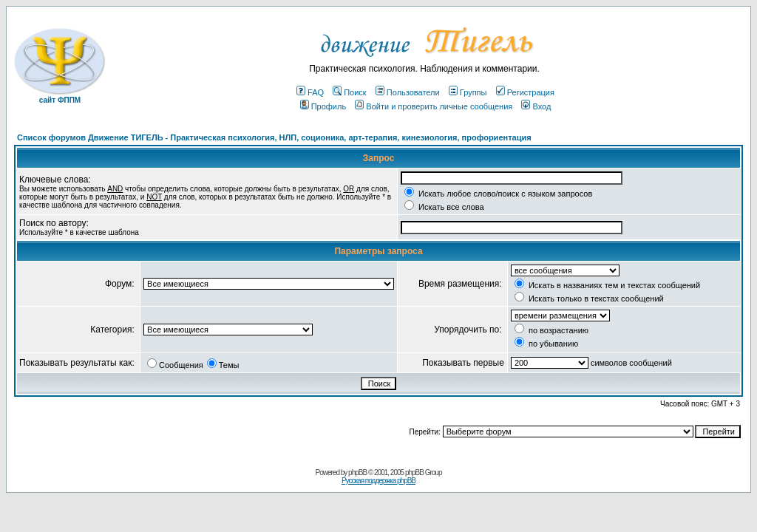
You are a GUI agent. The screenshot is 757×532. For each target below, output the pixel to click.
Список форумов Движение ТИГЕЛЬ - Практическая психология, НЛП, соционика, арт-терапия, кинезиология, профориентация (274, 137)
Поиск (349, 92)
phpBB (357, 473)
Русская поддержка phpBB (378, 481)
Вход (536, 106)
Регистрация (525, 92)
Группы (468, 92)
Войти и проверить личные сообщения (434, 106)
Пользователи (408, 92)
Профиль (323, 106)
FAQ (310, 92)
